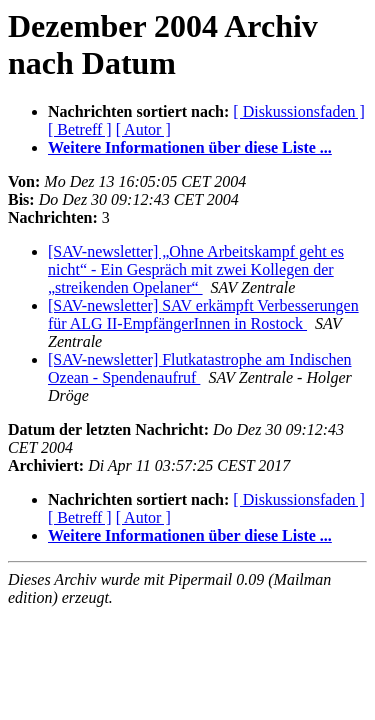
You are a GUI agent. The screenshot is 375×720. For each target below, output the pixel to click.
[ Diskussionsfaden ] (299, 111)
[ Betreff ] (80, 129)
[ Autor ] (143, 129)
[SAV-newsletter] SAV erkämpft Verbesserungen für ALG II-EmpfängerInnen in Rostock (203, 314)
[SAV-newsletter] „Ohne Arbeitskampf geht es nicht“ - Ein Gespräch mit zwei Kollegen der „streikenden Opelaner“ (196, 269)
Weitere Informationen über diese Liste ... (190, 147)
